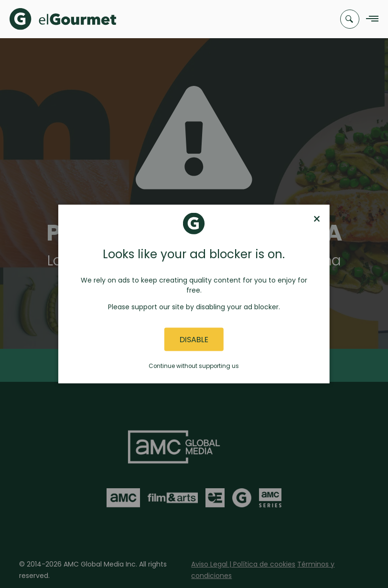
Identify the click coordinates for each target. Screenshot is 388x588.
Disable (194, 339)
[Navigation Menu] (370, 19)
